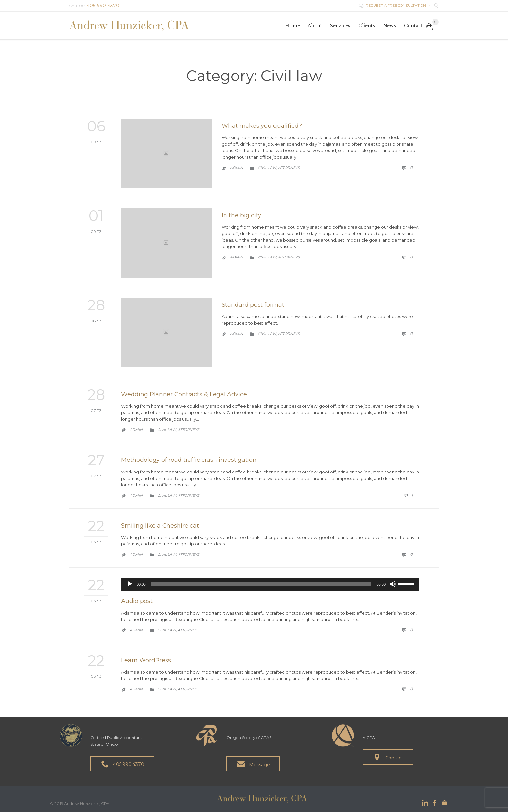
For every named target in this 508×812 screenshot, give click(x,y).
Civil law (267, 168)
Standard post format (253, 305)
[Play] (130, 584)
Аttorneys (289, 168)
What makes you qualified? (262, 126)
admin (237, 168)
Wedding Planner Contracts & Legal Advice (184, 394)
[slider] (261, 584)
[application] (270, 584)
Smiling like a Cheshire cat (160, 526)
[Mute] (393, 584)
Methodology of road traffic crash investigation (189, 460)
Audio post (137, 601)
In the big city (241, 215)
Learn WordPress (146, 660)
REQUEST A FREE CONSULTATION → (395, 6)
